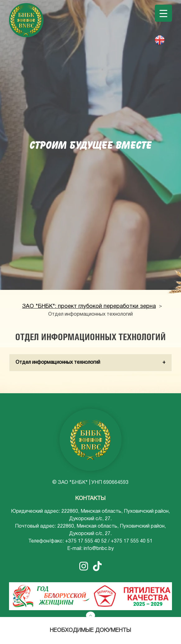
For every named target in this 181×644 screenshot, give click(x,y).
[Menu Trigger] (163, 13)
